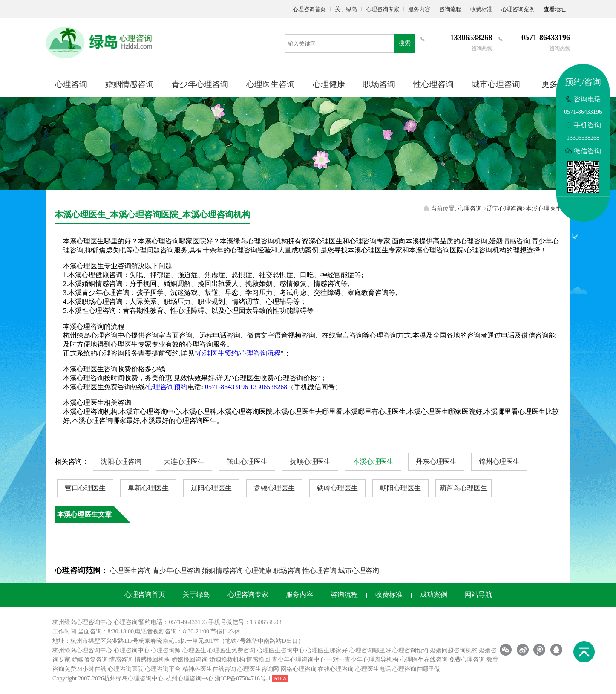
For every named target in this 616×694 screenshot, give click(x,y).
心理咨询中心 (132, 650)
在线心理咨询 (336, 669)
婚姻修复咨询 (90, 660)
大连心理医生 (184, 461)
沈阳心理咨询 (121, 461)
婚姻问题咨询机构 (454, 650)
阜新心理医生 (148, 488)
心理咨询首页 (309, 9)
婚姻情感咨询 (130, 84)
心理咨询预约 (167, 387)
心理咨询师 (166, 650)
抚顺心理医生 (310, 461)
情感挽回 (258, 660)
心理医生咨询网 (258, 669)
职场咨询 (379, 84)
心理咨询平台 (163, 669)
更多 (550, 84)
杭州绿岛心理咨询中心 (82, 650)
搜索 (405, 43)
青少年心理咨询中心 (299, 660)
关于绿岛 (346, 9)
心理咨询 (71, 84)
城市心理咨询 (496, 84)
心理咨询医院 (126, 669)
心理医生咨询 (271, 84)
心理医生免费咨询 (231, 650)
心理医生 (194, 650)
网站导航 (478, 594)
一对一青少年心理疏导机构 (363, 660)
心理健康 (329, 84)
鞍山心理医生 (247, 461)
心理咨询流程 (260, 353)
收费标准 (481, 9)
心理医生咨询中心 (281, 650)
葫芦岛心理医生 (463, 488)
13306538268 (268, 387)
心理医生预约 (218, 353)
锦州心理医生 (499, 461)
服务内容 (419, 9)
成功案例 (434, 594)
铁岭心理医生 (337, 488)
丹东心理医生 (436, 461)
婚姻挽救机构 (227, 660)
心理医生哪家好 (327, 650)
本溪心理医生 (544, 209)
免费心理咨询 (467, 660)
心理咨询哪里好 (370, 650)
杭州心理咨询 (184, 678)
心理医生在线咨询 (424, 660)
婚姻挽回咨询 (190, 660)
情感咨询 (121, 660)
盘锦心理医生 (274, 488)
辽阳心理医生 (211, 488)
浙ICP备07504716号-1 (243, 678)
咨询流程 (450, 9)
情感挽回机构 (153, 660)
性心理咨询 (433, 84)
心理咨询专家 (383, 9)
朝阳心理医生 (400, 488)
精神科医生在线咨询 (209, 669)
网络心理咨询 (299, 669)
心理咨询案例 (518, 9)
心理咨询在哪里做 (416, 669)
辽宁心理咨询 (504, 209)
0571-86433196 (226, 387)
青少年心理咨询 (200, 84)
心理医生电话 (373, 669)
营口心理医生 (85, 488)
